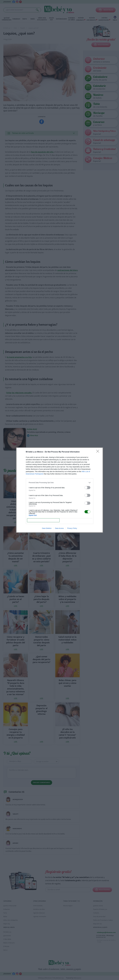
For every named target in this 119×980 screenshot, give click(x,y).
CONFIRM (43, 520)
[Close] (98, 452)
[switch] (87, 488)
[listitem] (60, 483)
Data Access (59, 528)
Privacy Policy (72, 528)
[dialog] (60, 490)
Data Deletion (47, 528)
